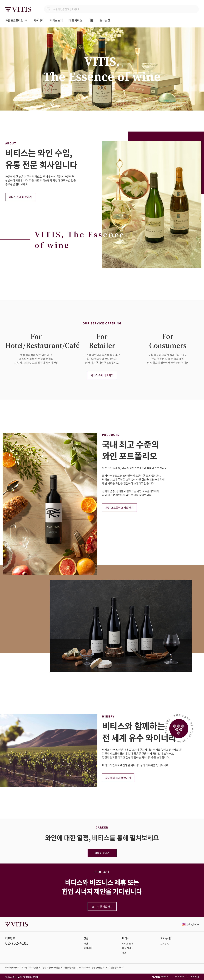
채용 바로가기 (102, 853)
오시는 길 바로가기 (102, 906)
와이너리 (39, 20)
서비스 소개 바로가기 (102, 375)
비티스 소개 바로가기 (20, 197)
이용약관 (179, 977)
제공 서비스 (76, 20)
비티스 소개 (56, 20)
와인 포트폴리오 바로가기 (119, 508)
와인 (86, 943)
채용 (91, 20)
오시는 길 (105, 20)
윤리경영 (195, 977)
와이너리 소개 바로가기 (118, 778)
